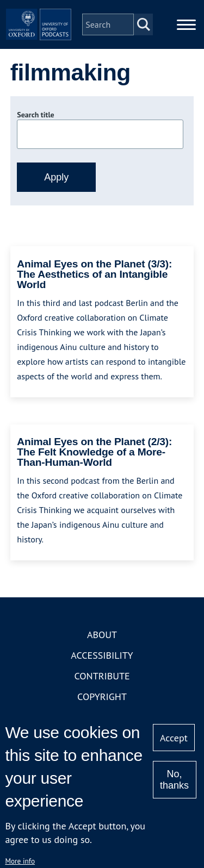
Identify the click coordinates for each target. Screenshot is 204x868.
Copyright (102, 697)
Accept (174, 738)
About (102, 635)
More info (20, 861)
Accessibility (102, 655)
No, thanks (174, 780)
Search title (35, 115)
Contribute (102, 676)
